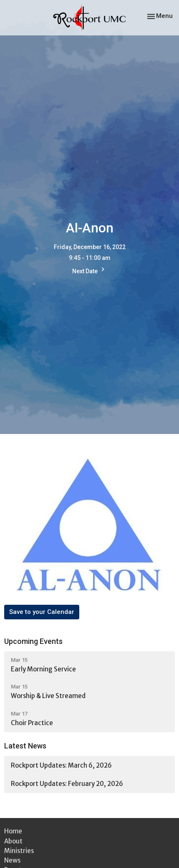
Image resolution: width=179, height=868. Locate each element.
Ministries (19, 851)
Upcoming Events (33, 641)
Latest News (25, 746)
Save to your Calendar (42, 612)
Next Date (89, 270)
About (13, 841)
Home (13, 831)
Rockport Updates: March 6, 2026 (61, 765)
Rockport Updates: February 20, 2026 (67, 784)
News (12, 860)
